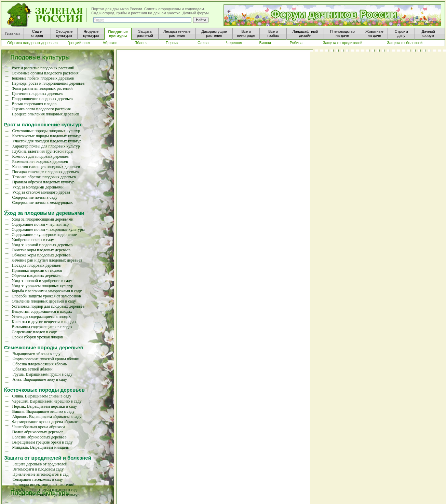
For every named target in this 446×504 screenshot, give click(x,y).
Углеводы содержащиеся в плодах (41, 317)
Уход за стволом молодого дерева (41, 192)
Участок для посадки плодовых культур (47, 141)
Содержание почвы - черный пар (40, 224)
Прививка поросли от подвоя (37, 270)
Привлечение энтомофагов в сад (40, 474)
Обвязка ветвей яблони (33, 369)
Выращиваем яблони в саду (37, 354)
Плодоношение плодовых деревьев (42, 99)
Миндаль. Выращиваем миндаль (40, 447)
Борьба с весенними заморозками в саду (47, 291)
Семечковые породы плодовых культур (46, 131)
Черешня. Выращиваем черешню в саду (47, 401)
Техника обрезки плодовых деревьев (44, 177)
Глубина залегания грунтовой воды (43, 151)
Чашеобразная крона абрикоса (38, 427)
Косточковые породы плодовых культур (47, 136)
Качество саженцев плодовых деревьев (46, 167)
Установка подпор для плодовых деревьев (48, 306)
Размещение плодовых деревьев (40, 162)
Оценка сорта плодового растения (41, 109)
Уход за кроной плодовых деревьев (42, 245)
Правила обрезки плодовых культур (43, 182)
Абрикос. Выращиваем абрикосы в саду (47, 417)
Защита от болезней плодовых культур (46, 495)
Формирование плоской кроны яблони (46, 359)
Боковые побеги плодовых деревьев (43, 78)
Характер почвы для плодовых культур (46, 146)
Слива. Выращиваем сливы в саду (42, 396)
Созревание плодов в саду (34, 332)
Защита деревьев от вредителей (40, 464)
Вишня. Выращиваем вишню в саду (43, 411)
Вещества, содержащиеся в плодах (42, 311)
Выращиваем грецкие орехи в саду (42, 442)
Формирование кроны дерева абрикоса (46, 422)
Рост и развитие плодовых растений (43, 68)
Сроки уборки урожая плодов (37, 337)
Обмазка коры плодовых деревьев (41, 255)
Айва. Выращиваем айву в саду (40, 379)
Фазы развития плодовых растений (42, 88)
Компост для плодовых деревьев (40, 156)
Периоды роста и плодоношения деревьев (48, 83)
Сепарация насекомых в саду (38, 479)
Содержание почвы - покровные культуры (48, 229)
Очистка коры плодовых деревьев (41, 250)
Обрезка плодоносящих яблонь (40, 364)
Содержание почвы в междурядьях (43, 202)
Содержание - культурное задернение (44, 235)
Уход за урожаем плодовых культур (42, 286)
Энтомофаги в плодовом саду (38, 469)
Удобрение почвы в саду (33, 240)
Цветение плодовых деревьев (37, 94)
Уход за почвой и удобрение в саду (42, 281)
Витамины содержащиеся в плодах (42, 327)
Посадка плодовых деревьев (36, 265)
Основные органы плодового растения (45, 73)
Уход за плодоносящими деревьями (43, 219)
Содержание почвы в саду (35, 197)
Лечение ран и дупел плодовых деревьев (47, 260)
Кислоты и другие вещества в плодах (44, 322)
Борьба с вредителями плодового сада (45, 490)
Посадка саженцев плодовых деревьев (46, 172)
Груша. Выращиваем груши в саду (43, 374)
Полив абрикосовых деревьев (38, 432)
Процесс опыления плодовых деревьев (45, 114)
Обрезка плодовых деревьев (36, 276)
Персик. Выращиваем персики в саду (44, 406)
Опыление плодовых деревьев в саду (44, 301)
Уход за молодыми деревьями (38, 187)
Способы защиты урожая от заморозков (46, 296)
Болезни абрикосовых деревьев (39, 437)
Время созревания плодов (34, 104)
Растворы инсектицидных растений (43, 485)
